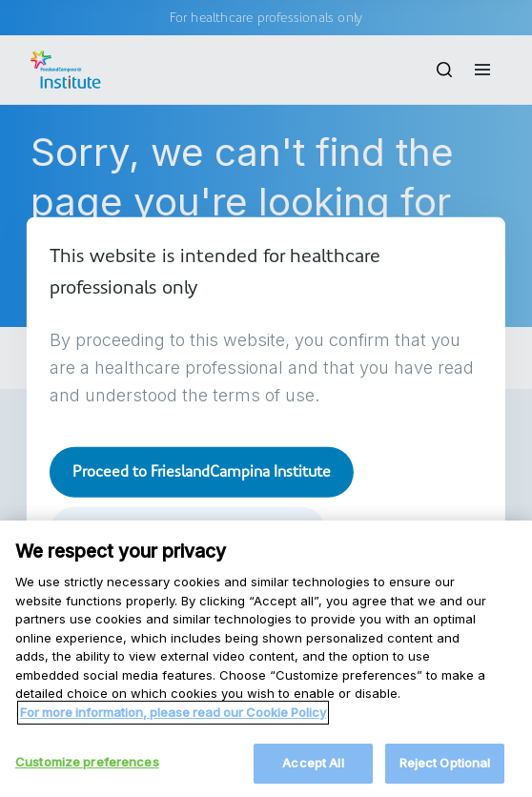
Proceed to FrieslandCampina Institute (202, 471)
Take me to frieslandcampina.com (188, 531)
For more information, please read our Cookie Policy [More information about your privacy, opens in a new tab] (173, 757)
